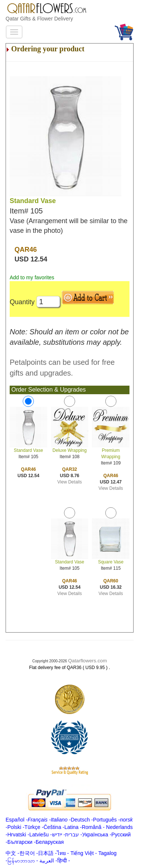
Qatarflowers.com (87, 661)
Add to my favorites (32, 277)
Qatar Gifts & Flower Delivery (39, 19)
